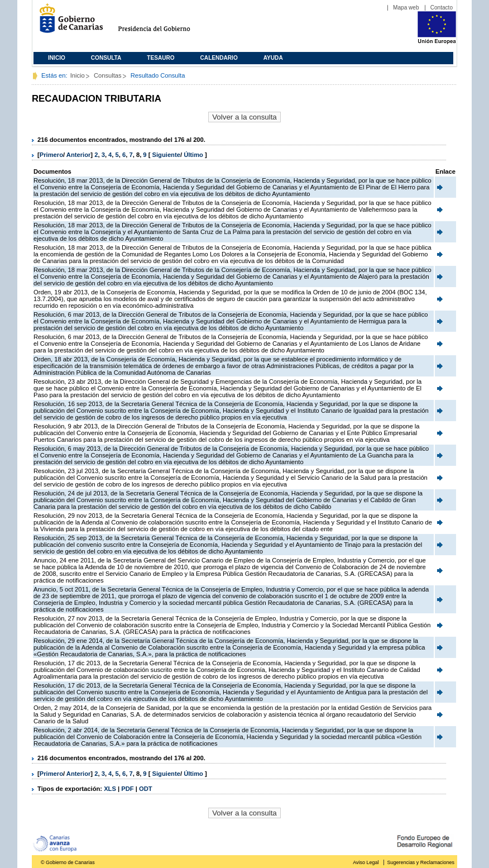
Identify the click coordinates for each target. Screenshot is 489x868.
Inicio (57, 58)
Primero (51, 155)
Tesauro (160, 58)
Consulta (106, 58)
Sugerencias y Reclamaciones (421, 862)
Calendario (219, 58)
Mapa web (406, 8)
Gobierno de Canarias (68, 23)
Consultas (108, 75)
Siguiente (166, 155)
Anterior (79, 155)
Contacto (442, 8)
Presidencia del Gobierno (164, 23)
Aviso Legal (366, 862)
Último (194, 155)
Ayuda (273, 58)
